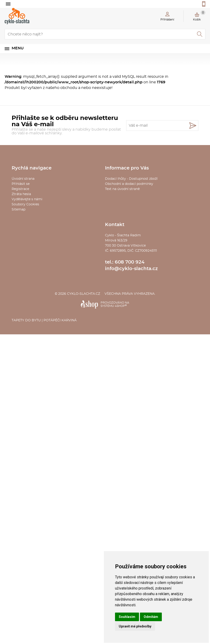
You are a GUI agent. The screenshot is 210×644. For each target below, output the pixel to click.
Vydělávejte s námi (27, 199)
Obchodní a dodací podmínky (129, 184)
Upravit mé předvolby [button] (135, 626)
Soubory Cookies (25, 204)
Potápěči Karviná (60, 320)
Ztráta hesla (21, 194)
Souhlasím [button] (127, 617)
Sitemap (19, 210)
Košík (199, 16)
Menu (18, 48)
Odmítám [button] (151, 617)
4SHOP (121, 306)
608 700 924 (130, 262)
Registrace (20, 189)
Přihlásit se (21, 184)
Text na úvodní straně (122, 189)
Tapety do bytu (26, 320)
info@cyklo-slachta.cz (131, 269)
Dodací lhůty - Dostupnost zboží (131, 179)
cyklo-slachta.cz (84, 294)
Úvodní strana (23, 179)
